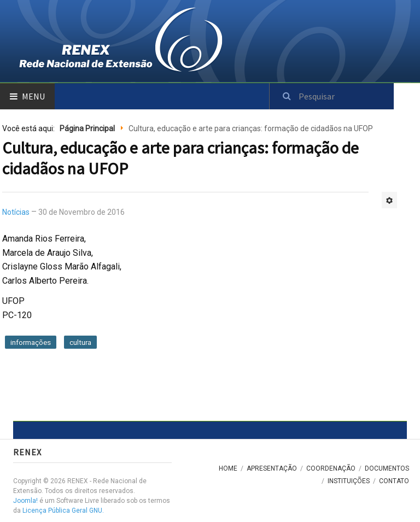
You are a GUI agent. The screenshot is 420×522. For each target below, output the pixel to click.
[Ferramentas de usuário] (389, 200)
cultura (80, 342)
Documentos (387, 468)
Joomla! (25, 501)
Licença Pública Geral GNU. (63, 511)
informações (31, 342)
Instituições (349, 481)
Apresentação (272, 468)
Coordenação (331, 468)
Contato (394, 481)
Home (228, 468)
